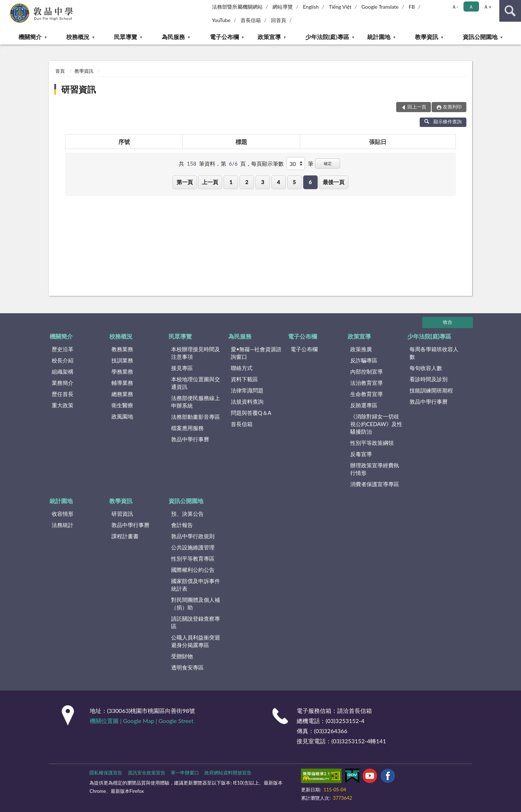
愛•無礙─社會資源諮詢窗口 (256, 353)
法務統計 (63, 525)
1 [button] (231, 182)
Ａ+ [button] (487, 7)
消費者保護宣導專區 (375, 484)
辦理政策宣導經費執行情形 (375, 469)
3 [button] (263, 182)
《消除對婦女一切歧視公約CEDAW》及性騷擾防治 (376, 424)
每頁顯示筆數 (267, 163)
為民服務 (173, 37)
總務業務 (122, 394)
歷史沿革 (63, 349)
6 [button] (310, 182)
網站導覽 (283, 7)
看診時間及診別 (429, 379)
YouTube (221, 20)
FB (412, 7)
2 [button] (247, 182)
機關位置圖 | (106, 721)
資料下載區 (244, 379)
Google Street (176, 721)
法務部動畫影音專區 (196, 417)
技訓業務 (122, 360)
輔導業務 (122, 383)
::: (6, 5)
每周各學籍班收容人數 (434, 353)
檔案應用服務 (187, 428)
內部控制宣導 (367, 371)
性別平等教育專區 (193, 558)
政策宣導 (269, 37)
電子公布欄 (224, 37)
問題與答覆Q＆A (251, 413)
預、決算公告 (187, 514)
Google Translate (380, 7)
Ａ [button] (471, 7)
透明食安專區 (187, 667)
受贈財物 (182, 656)
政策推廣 (361, 349)
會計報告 (182, 525)
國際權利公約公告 (193, 570)
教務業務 (122, 349)
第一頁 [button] (185, 182)
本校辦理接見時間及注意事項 (196, 353)
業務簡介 (63, 383)
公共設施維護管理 (193, 547)
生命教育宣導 (367, 394)
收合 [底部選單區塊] (448, 322)
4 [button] (278, 182)
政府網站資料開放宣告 (228, 773)
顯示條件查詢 (443, 122)
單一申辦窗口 (185, 773)
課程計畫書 (125, 536)
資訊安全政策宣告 (147, 773)
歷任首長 (63, 394)
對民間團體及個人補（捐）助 (196, 603)
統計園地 (379, 37)
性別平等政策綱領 (372, 443)
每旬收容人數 (426, 368)
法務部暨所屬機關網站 (237, 7)
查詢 (510, 11)
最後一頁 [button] (334, 182)
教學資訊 (427, 37)
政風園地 (122, 416)
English (311, 7)
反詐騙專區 (364, 360)
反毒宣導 (361, 454)
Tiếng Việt (340, 7)
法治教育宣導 (367, 383)
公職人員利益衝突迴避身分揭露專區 (196, 641)
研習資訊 (79, 89)
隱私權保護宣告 (106, 773)
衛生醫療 (122, 405)
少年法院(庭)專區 (327, 37)
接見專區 (182, 368)
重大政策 (63, 405)
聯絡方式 (242, 368)
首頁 (60, 71)
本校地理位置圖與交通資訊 (196, 383)
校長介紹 (63, 360)
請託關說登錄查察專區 (196, 622)
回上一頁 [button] (417, 107)
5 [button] (294, 182)
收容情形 (63, 514)
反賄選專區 (364, 405)
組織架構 (63, 371)
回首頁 (279, 20)
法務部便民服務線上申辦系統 (196, 402)
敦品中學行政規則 (193, 536)
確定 (328, 163)
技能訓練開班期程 (431, 390)
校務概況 (78, 37)
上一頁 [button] (210, 182)
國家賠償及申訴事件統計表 (196, 585)
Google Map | (141, 721)
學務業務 (122, 371)
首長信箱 (251, 20)
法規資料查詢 (247, 401)
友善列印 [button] (452, 107)
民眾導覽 (126, 37)
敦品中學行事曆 (190, 439)
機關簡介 (30, 37)
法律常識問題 (247, 390)
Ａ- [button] (455, 7)
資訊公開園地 (480, 37)
